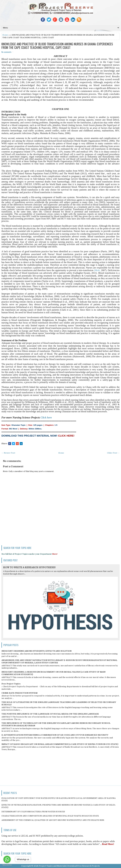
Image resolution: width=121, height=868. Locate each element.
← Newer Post (8, 453)
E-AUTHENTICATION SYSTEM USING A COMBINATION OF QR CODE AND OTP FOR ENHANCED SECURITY (55, 735)
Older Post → (113, 453)
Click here (46, 418)
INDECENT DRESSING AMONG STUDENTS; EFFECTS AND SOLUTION (36, 651)
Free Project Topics (11, 684)
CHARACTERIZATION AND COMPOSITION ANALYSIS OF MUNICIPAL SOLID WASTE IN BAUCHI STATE (50, 816)
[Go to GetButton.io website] (7, 865)
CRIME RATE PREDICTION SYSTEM (19, 693)
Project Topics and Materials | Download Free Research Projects (69, 866)
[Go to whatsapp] (7, 859)
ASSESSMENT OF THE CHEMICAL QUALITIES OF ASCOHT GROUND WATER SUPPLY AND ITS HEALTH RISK (53, 820)
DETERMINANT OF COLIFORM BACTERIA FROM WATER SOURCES (33, 812)
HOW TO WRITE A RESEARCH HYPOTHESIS (29, 567)
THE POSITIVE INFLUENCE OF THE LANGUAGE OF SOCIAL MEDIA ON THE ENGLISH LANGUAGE (50, 714)
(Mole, (98, 270)
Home (5, 35)
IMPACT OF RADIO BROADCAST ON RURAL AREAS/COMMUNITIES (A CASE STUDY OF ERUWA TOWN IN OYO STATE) (60, 744)
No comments (6, 52)
